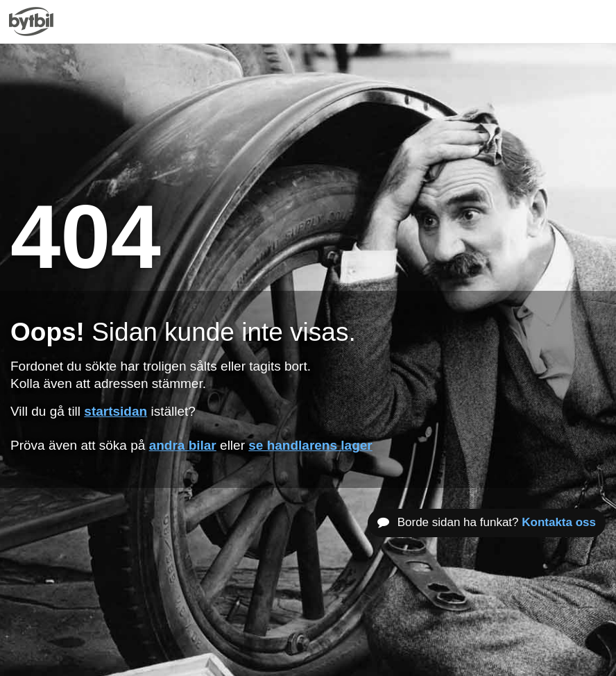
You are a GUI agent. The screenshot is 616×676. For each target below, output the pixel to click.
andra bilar (183, 445)
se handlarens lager (310, 445)
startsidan (115, 411)
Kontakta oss (559, 522)
